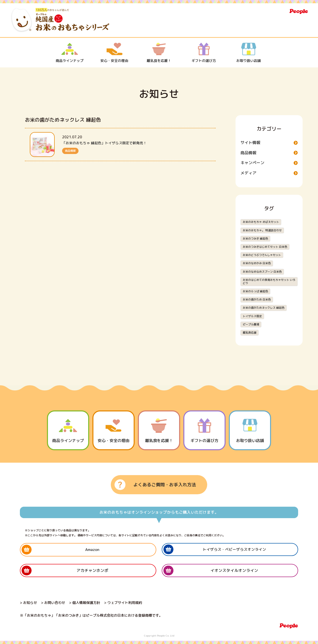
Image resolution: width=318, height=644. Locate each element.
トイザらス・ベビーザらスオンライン (234, 549)
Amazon (92, 549)
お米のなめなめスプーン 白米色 (262, 272)
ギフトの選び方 (204, 53)
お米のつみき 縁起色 (255, 239)
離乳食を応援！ (159, 53)
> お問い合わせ (53, 603)
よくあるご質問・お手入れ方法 (165, 485)
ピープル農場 (251, 324)
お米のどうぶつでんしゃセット (262, 255)
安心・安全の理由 (114, 53)
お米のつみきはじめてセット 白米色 (265, 247)
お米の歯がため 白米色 (257, 299)
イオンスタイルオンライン (234, 570)
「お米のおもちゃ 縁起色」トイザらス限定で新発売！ (104, 143)
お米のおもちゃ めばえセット (261, 222)
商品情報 (70, 151)
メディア (248, 173)
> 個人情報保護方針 (85, 603)
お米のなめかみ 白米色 (257, 263)
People (299, 11)
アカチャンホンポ (92, 570)
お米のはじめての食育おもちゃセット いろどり (269, 281)
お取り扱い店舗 (248, 53)
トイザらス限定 (252, 316)
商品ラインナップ (70, 53)
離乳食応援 (250, 333)
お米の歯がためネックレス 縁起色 (264, 308)
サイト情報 (250, 143)
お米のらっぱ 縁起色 (255, 291)
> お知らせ (28, 603)
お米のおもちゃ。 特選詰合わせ (262, 230)
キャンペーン (252, 163)
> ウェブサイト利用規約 (123, 603)
